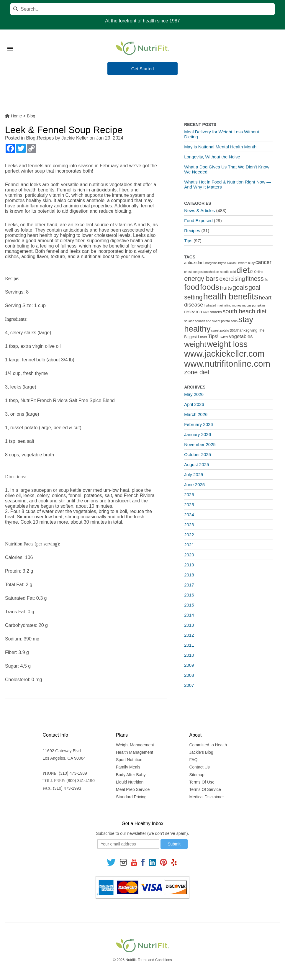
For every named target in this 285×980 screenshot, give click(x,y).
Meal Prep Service (133, 789)
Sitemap (197, 775)
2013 (189, 625)
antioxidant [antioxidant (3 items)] (194, 263)
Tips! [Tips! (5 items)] (213, 336)
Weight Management (135, 745)
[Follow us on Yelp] (174, 862)
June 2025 (194, 485)
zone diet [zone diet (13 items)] (197, 372)
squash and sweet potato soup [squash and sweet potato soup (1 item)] (216, 321)
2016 (189, 595)
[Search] (142, 9)
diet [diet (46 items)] (243, 270)
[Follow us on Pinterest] (164, 862)
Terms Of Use (202, 782)
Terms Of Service (205, 789)
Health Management (135, 752)
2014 (189, 615)
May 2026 (194, 394)
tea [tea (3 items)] (232, 330)
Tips (188, 241)
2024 (189, 515)
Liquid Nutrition (130, 782)
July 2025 (194, 475)
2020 (189, 555)
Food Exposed (198, 221)
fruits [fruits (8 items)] (226, 288)
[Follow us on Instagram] (123, 862)
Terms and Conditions (155, 960)
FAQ (193, 760)
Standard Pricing (131, 797)
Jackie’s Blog (201, 752)
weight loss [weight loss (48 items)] (227, 344)
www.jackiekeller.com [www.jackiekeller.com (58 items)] (224, 354)
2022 (189, 535)
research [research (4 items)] (193, 312)
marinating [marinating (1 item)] (224, 305)
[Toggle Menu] (10, 41)
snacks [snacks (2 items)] (216, 312)
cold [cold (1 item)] (233, 272)
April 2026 (194, 404)
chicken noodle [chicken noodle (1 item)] (219, 272)
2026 (189, 495)
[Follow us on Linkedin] (152, 862)
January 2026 (198, 434)
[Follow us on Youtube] (134, 862)
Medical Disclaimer (206, 797)
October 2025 (198, 454)
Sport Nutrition (129, 760)
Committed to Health (208, 745)
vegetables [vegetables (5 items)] (241, 336)
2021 (189, 545)
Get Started (143, 69)
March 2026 (196, 414)
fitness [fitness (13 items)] (255, 279)
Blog (31, 138)
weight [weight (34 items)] (195, 344)
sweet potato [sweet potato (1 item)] (220, 330)
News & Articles (199, 210)
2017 (189, 585)
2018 (189, 575)
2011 (189, 645)
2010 (189, 655)
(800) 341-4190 (81, 781)
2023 (189, 525)
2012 (189, 635)
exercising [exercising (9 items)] (232, 279)
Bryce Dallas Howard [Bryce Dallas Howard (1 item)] (233, 263)
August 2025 (196, 464)
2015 (189, 605)
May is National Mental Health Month (220, 147)
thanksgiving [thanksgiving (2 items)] (247, 330)
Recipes (45, 138)
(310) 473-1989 (73, 773)
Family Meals (128, 767)
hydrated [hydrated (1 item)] (210, 305)
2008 (189, 675)
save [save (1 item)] (206, 312)
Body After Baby (131, 775)
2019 (189, 565)
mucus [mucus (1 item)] (247, 305)
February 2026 (199, 424)
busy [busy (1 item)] (252, 263)
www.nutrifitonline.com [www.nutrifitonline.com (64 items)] (227, 364)
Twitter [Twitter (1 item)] (224, 337)
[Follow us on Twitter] (111, 862)
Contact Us (199, 767)
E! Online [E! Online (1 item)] (257, 272)
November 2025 (200, 444)
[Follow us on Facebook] (143, 862)
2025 (189, 505)
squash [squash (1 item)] (189, 321)
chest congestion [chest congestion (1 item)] (196, 272)
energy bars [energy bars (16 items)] (201, 279)
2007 (189, 685)
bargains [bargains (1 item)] (211, 263)
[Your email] (128, 844)
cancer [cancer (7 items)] (263, 262)
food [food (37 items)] (192, 287)
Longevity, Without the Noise (212, 157)
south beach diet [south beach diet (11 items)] (244, 311)
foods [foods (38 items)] (210, 287)
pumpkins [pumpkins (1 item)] (259, 305)
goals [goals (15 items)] (240, 287)
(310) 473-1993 (67, 788)
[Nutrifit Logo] (142, 48)
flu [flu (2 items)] (266, 280)
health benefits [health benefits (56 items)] (231, 296)
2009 (189, 665)
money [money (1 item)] (237, 305)
